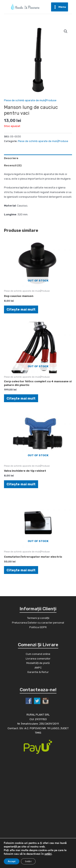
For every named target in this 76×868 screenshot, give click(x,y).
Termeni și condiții (38, 618)
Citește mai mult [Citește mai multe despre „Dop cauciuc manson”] (21, 309)
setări (48, 854)
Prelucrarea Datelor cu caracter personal (38, 623)
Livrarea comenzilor (38, 658)
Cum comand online (38, 654)
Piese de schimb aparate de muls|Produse (30, 100)
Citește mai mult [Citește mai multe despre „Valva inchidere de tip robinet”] (21, 484)
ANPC (38, 668)
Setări (28, 861)
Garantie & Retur (38, 672)
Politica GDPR (38, 627)
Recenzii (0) (13, 165)
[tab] (38, 158)
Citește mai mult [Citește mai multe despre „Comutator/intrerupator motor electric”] (21, 570)
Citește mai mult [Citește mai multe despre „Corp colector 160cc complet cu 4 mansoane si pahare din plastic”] (21, 398)
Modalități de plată (38, 663)
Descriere (11, 158)
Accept (12, 861)
